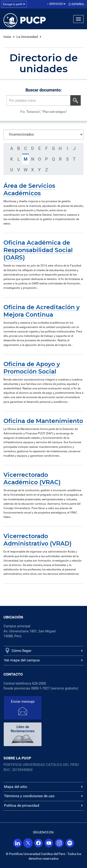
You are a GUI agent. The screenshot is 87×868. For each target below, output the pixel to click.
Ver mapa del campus (22, 660)
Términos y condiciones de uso (29, 796)
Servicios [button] (57, 4)
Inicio (7, 37)
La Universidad (27, 37)
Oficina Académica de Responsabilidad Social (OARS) (38, 250)
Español (78, 4)
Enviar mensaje (23, 702)
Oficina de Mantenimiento (43, 421)
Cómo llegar (21, 651)
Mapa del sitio (16, 787)
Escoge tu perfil (14, 4)
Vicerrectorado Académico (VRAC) (32, 478)
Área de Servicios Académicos (29, 189)
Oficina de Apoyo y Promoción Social (32, 368)
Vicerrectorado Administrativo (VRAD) (37, 540)
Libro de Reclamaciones (23, 729)
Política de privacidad (22, 805)
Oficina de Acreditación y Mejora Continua (42, 311)
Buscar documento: (44, 90)
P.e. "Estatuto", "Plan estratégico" (44, 112)
